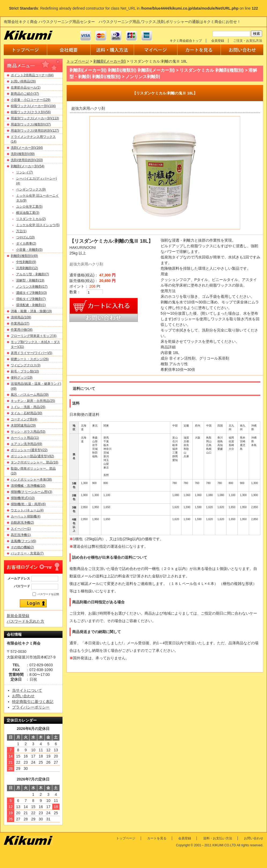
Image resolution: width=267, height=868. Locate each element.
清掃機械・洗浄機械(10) (28, 486)
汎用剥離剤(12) (27, 268)
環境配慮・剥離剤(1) (31, 305)
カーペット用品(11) (25, 438)
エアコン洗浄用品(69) (26, 444)
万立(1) (21, 231)
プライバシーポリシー (31, 707)
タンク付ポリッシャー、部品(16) (34, 462)
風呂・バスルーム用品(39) (30, 395)
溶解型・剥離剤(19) (30, 280)
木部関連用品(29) (23, 425)
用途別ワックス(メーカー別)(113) (35, 118)
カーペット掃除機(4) (26, 516)
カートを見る (157, 838)
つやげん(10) (25, 237)
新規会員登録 (18, 616)
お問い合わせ (23, 696)
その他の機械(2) (22, 547)
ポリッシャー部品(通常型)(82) (32, 456)
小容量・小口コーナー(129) (31, 100)
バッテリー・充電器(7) (27, 553)
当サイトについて (27, 690)
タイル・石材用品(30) (26, 413)
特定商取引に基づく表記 (33, 702)
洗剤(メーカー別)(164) (27, 148)
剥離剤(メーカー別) (110, 61)
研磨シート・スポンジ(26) (30, 359)
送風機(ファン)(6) (23, 541)
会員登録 (218, 41)
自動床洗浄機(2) (22, 523)
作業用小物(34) (22, 330)
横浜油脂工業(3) (28, 213)
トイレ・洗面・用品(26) (28, 407)
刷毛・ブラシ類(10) (25, 371)
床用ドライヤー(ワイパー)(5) (31, 353)
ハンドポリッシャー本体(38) (31, 479)
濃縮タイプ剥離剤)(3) (31, 293)
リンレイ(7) (25, 172)
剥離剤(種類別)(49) (24, 256)
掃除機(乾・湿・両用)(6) (28, 504)
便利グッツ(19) (22, 378)
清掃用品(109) (21, 317)
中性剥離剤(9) (26, 262)
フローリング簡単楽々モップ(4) (34, 336)
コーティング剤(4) (24, 419)
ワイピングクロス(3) (26, 365)
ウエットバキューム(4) (27, 510)
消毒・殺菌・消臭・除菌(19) (31, 311)
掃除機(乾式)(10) (23, 498)
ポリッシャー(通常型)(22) (29, 450)
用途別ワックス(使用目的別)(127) (35, 131)
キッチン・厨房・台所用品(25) (33, 401)
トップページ (78, 61)
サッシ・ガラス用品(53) (28, 432)
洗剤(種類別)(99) (23, 154)
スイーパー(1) (21, 529)
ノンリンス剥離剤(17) (32, 287)
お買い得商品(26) (23, 81)
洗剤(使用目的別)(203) (27, 160)
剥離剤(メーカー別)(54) (27, 166)
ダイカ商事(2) (26, 243)
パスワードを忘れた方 (25, 621)
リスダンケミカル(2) (31, 219)
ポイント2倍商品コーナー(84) (32, 75)
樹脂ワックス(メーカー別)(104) (33, 106)
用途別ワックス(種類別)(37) (31, 124)
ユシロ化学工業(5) (29, 207)
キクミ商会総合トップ (186, 41)
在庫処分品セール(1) (26, 87)
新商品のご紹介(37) (25, 94)
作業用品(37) (20, 323)
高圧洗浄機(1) (21, 535)
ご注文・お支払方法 (248, 41)
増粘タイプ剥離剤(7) (31, 299)
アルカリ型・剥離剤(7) (33, 274)
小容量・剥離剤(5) (29, 250)
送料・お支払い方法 (218, 838)
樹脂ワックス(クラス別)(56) (31, 112)
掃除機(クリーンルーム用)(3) (31, 492)
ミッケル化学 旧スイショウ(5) (38, 225)
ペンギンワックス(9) (31, 189)
